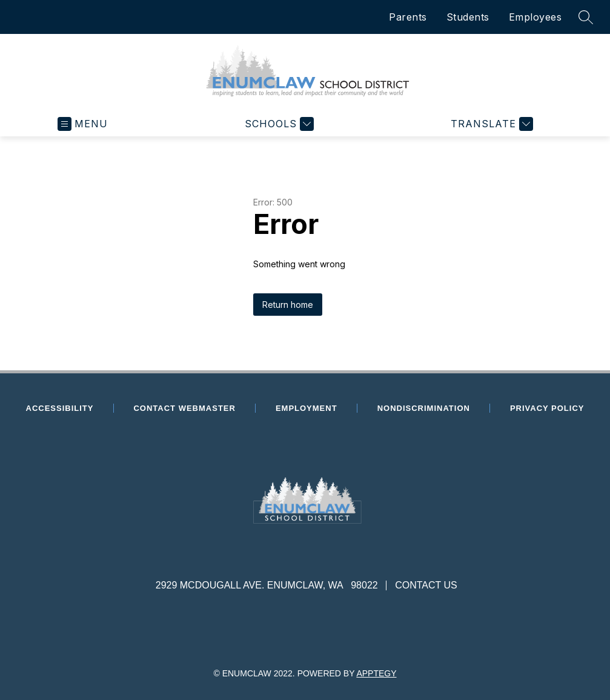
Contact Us (426, 585)
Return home (288, 305)
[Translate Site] (490, 124)
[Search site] (586, 17)
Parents (408, 17)
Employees (535, 17)
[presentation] (305, 545)
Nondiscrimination (424, 408)
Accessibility (60, 408)
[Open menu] (83, 124)
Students (468, 17)
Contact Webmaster (184, 408)
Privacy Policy (547, 408)
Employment (313, 408)
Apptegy (376, 673)
